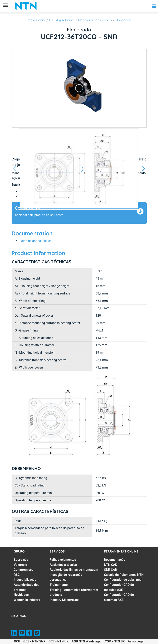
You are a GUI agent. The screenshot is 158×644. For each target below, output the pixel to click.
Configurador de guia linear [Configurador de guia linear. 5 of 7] (123, 580)
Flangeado (123, 20)
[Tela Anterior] (15, 169)
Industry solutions (62, 20)
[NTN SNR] (26, 6)
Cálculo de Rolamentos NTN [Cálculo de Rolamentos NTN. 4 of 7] (124, 575)
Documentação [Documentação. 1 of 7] (115, 560)
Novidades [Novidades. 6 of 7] (21, 595)
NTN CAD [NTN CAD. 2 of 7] (111, 565)
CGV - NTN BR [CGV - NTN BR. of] (115, 641)
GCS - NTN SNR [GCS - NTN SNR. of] (34, 641)
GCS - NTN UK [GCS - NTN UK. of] (58, 641)
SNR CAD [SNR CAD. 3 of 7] (111, 570)
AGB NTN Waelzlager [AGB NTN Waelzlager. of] (87, 641)
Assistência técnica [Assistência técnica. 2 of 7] (63, 565)
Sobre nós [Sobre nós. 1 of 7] (21, 560)
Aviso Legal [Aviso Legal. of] (136, 641)
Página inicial (36, 20)
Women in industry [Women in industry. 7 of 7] (27, 600)
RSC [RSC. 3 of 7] (17, 575)
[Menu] (5, 6)
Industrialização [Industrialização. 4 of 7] (25, 580)
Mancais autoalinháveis (95, 20)
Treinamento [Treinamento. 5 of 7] (59, 585)
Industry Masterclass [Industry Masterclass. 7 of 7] (64, 600)
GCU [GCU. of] (17, 641)
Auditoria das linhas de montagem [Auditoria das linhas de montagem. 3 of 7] (74, 570)
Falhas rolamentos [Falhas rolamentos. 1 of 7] (63, 560)
